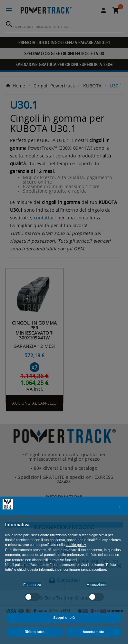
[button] (120, 507)
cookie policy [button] (76, 545)
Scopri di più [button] (64, 618)
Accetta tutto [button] (93, 632)
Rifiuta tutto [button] (34, 632)
